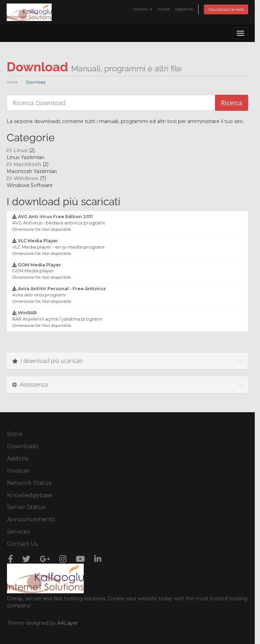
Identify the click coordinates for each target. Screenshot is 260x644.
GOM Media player (42, 271)
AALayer (68, 623)
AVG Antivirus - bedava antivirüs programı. (59, 223)
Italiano (143, 9)
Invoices (18, 471)
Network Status (29, 483)
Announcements (31, 519)
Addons (18, 459)
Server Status (26, 507)
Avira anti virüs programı (59, 295)
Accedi (164, 9)
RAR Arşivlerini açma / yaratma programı (57, 319)
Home (12, 82)
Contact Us (22, 544)
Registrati (184, 9)
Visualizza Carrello (226, 9)
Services (18, 532)
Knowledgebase (30, 495)
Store (15, 434)
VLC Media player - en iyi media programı (58, 247)
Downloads (23, 446)
